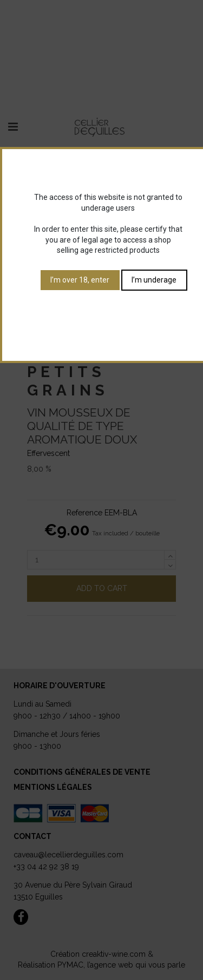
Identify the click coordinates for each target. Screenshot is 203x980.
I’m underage (154, 280)
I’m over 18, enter (80, 280)
